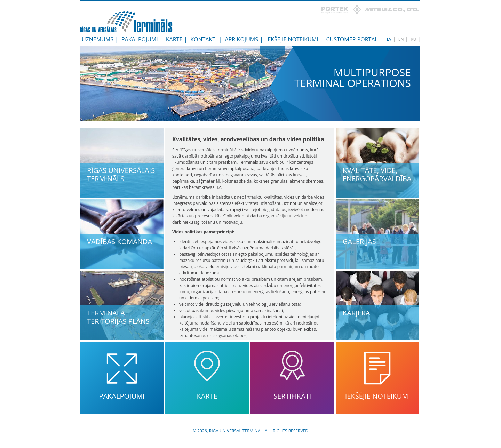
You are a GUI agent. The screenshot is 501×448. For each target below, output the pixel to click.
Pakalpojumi (140, 39)
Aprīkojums (242, 39)
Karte (174, 39)
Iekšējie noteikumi (292, 39)
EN (401, 39)
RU (413, 39)
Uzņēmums (98, 39)
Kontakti (204, 39)
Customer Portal (352, 39)
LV (389, 39)
